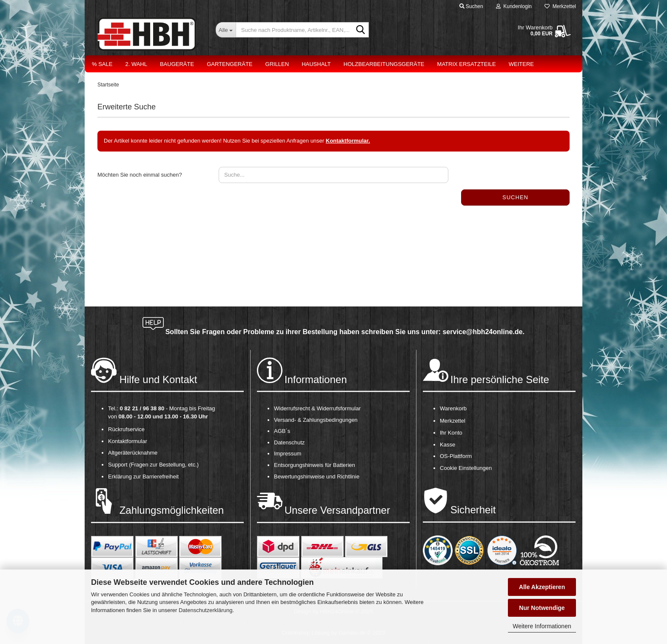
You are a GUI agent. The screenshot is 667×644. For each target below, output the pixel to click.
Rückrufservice (126, 429)
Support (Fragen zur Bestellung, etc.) (153, 465)
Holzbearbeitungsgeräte (384, 64)
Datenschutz (289, 442)
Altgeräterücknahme (133, 453)
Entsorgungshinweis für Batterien (315, 465)
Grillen (277, 64)
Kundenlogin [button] (514, 6)
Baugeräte (177, 64)
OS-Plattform (456, 456)
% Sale (102, 64)
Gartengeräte (229, 64)
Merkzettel (560, 6)
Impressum (288, 454)
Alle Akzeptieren (542, 587)
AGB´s (282, 431)
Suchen (515, 197)
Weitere (521, 64)
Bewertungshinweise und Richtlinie (317, 477)
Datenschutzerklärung (205, 610)
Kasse (448, 445)
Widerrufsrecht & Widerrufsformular (317, 408)
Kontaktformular (128, 441)
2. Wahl (136, 64)
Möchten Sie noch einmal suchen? (140, 175)
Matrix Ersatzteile (467, 64)
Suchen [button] (471, 6)
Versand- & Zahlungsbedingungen (316, 420)
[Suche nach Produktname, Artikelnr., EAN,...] (226, 30)
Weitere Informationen (542, 626)
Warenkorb (453, 408)
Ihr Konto (451, 433)
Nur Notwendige (542, 608)
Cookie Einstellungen (466, 468)
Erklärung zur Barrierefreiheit (143, 477)
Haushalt (316, 64)
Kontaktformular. (348, 141)
